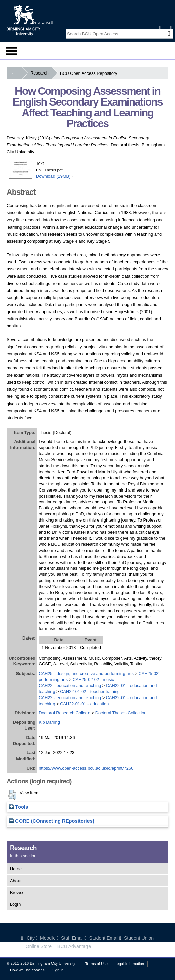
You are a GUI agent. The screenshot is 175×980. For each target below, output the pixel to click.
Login (15, 904)
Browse (17, 893)
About (16, 881)
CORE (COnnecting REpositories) (52, 821)
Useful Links (41, 22)
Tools (19, 807)
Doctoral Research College (64, 713)
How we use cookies (27, 970)
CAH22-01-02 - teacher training (90, 692)
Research (41, 73)
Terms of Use (97, 964)
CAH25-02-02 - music (93, 679)
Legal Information (129, 964)
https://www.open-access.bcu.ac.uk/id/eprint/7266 (86, 768)
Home (16, 869)
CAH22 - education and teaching (70, 686)
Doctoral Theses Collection (121, 713)
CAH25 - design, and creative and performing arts (86, 673)
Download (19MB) (53, 176)
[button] (12, 795)
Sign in (58, 970)
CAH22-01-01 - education (84, 704)
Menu (12, 51)
